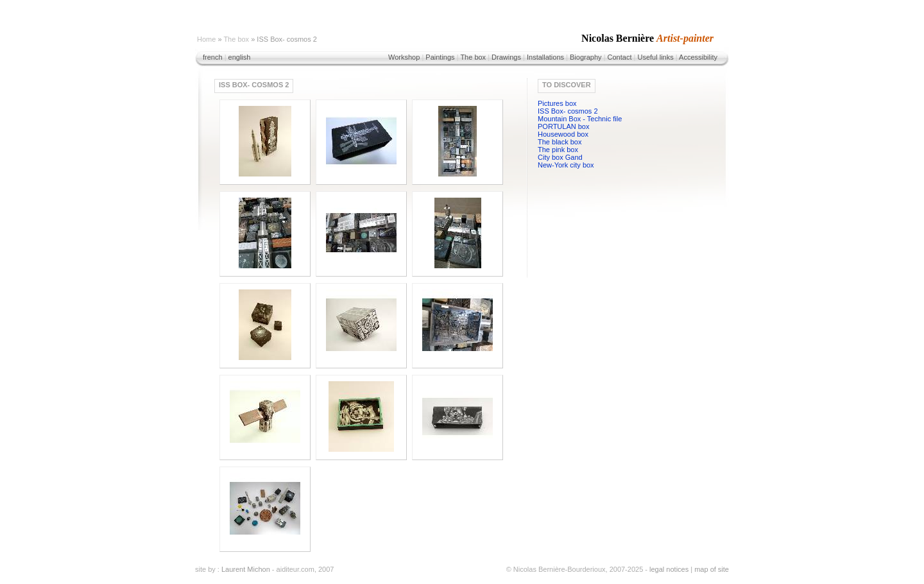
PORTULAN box (564, 126)
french (213, 57)
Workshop (404, 57)
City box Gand (560, 157)
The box (236, 39)
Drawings (506, 57)
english (240, 57)
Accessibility (698, 57)
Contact (620, 57)
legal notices (669, 569)
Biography (586, 57)
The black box (560, 142)
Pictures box (557, 103)
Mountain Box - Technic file (580, 119)
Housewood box (563, 134)
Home (206, 39)
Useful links (655, 57)
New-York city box (566, 165)
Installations (545, 57)
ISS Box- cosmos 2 (568, 111)
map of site (712, 569)
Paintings (440, 57)
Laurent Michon (246, 569)
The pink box (558, 150)
